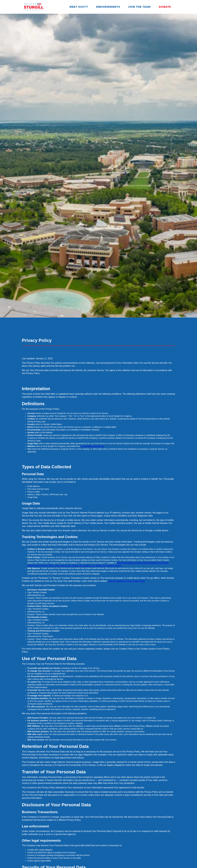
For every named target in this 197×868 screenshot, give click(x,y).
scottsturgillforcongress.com (92, 446)
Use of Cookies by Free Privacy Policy (127, 581)
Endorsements (108, 7)
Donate (165, 7)
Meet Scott (79, 7)
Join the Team (139, 7)
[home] (34, 7)
